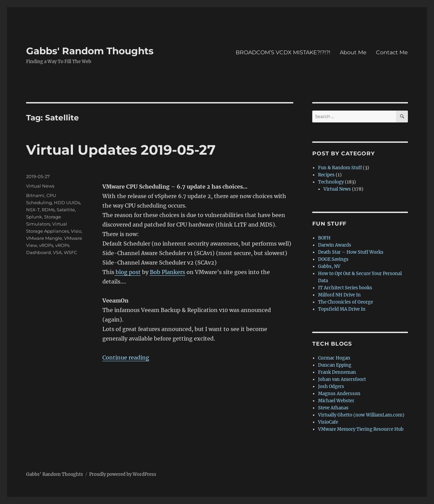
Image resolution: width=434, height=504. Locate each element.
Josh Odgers (331, 386)
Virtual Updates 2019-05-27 (121, 150)
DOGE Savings (333, 259)
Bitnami (35, 195)
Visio (76, 231)
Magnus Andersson (339, 394)
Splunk (34, 217)
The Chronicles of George (346, 302)
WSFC (70, 252)
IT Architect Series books (345, 288)
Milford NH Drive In (339, 295)
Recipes (326, 175)
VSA (57, 252)
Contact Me (392, 52)
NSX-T (33, 210)
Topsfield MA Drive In (342, 309)
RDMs (48, 210)
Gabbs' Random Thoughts (90, 51)
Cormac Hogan (334, 358)
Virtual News (40, 186)
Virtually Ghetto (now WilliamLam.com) (361, 415)
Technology (331, 182)
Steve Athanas (333, 408)
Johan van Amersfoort (342, 379)
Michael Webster (336, 401)
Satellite (66, 210)
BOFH (324, 238)
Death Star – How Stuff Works (351, 252)
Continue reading (126, 357)
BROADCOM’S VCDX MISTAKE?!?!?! (283, 52)
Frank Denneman (337, 372)
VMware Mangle (44, 238)
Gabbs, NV (329, 266)
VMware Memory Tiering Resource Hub (361, 429)
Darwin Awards (335, 245)
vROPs (46, 245)
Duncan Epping (335, 365)
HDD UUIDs (67, 202)
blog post (127, 272)
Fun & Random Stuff (340, 168)
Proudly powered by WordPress (123, 474)
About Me (353, 52)
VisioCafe (328, 422)
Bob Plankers (167, 272)
